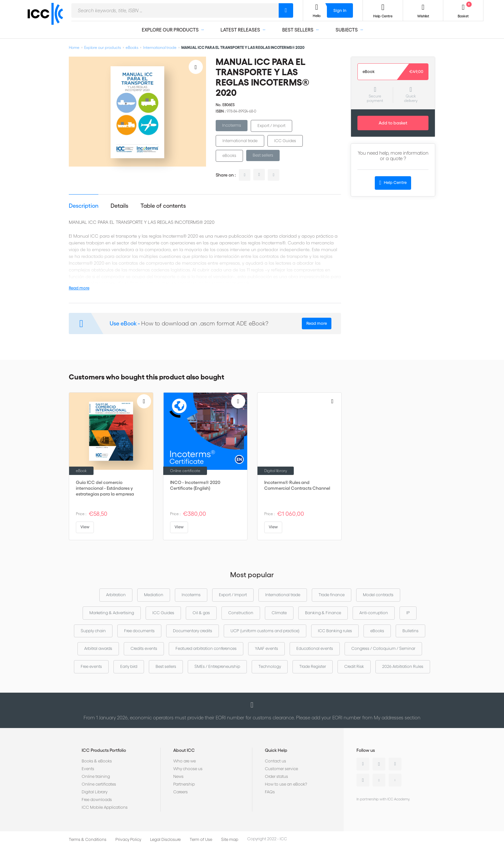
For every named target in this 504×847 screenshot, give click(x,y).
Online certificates (99, 784)
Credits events (144, 648)
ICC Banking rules (335, 631)
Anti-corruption (374, 613)
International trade (160, 47)
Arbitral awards (98, 648)
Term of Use (201, 839)
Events (88, 769)
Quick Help (276, 750)
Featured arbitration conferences (206, 648)
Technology (270, 666)
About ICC (184, 750)
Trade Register (313, 666)
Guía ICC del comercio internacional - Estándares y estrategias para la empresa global (105, 488)
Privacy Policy (128, 839)
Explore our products (103, 47)
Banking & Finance (323, 613)
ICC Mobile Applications (105, 807)
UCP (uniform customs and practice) (265, 631)
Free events (91, 666)
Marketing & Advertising (112, 613)
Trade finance (332, 595)
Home (74, 47)
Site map (230, 839)
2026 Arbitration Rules (403, 666)
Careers (180, 792)
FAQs (270, 792)
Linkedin (363, 764)
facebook (274, 175)
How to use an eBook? (286, 784)
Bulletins (410, 631)
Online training (96, 776)
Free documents (139, 631)
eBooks (132, 47)
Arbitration (116, 595)
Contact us (275, 761)
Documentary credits (193, 631)
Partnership (184, 784)
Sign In (340, 10)
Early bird (129, 666)
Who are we (184, 761)
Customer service (281, 769)
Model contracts (378, 595)
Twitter (379, 764)
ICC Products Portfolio (104, 750)
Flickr (395, 780)
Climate (279, 613)
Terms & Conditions (88, 839)
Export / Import (271, 126)
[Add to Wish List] (196, 67)
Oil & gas (201, 613)
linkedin (245, 175)
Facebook (395, 764)
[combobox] (175, 10)
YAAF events (266, 648)
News (178, 776)
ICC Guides (285, 141)
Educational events (315, 648)
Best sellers (263, 155)
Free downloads (97, 800)
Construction (241, 613)
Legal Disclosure (165, 839)
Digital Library (94, 792)
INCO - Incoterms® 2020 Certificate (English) (195, 485)
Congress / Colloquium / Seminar (383, 648)
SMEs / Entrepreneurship (217, 666)
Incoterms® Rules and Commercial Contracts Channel (297, 485)
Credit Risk (354, 666)
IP (408, 613)
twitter (259, 175)
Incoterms (232, 125)
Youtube (379, 780)
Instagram (363, 780)
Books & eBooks (97, 761)
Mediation (154, 595)
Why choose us (188, 769)
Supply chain (93, 631)
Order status (276, 776)
